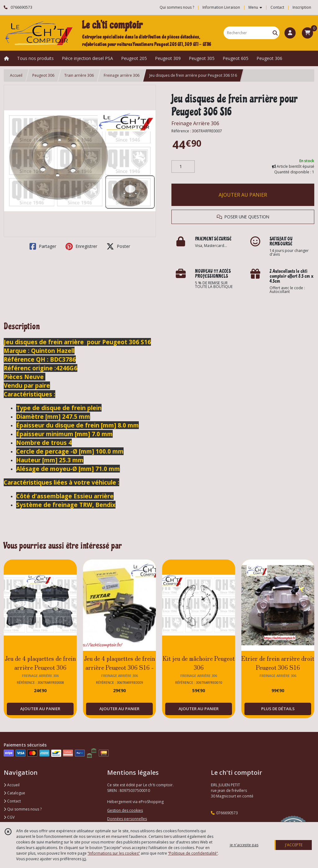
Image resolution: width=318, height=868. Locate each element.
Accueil (16, 75)
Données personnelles (127, 819)
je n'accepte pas (244, 845)
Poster (118, 246)
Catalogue (14, 793)
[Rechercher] (275, 33)
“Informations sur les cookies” (114, 853)
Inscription (302, 7)
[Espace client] (290, 33)
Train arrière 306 (79, 75)
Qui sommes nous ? (23, 809)
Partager (43, 246)
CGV (9, 817)
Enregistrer (81, 246)
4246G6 (67, 368)
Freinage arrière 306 (122, 75)
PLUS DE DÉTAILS (278, 709)
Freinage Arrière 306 (195, 123)
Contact (277, 7)
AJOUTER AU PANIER (243, 195)
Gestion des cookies (125, 810)
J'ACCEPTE (294, 845)
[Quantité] (183, 167)
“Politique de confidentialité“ (193, 853)
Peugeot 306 (43, 75)
